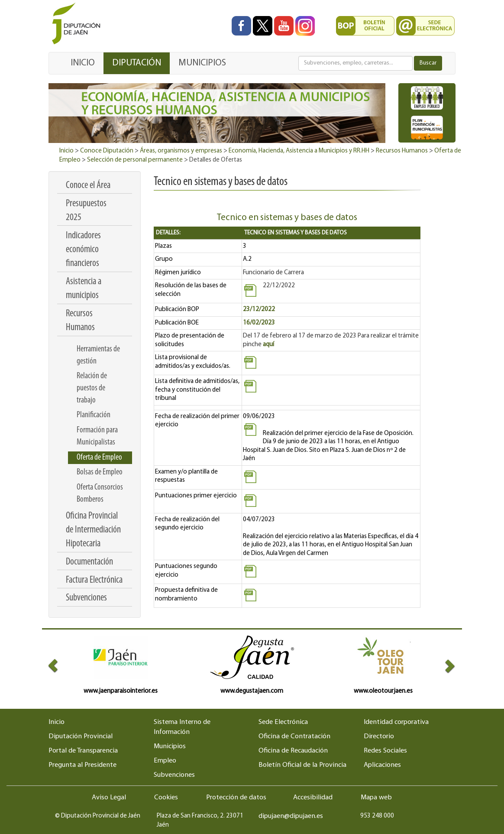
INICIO (83, 63)
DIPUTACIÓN (137, 63)
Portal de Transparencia (83, 751)
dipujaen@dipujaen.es (291, 816)
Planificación (94, 415)
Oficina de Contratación (294, 737)
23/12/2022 (259, 310)
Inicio (66, 151)
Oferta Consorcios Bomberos (100, 493)
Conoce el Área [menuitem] (88, 186)
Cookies (166, 798)
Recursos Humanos (402, 151)
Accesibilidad (313, 798)
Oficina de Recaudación (293, 751)
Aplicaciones (382, 765)
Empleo (165, 761)
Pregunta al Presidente (82, 765)
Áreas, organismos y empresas (181, 151)
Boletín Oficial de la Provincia (302, 765)
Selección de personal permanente (135, 160)
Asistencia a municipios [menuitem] (84, 289)
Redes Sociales (385, 751)
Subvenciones (174, 775)
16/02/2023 (259, 323)
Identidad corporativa (396, 722)
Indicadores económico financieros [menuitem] (83, 250)
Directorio (379, 737)
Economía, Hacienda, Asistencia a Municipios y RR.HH (299, 151)
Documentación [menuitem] (89, 562)
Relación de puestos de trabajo (92, 388)
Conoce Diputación (107, 151)
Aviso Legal (109, 798)
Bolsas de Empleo (100, 472)
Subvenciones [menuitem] (86, 598)
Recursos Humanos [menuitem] (80, 321)
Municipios (170, 746)
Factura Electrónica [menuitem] (94, 580)
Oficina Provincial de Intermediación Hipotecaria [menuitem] (93, 530)
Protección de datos (236, 798)
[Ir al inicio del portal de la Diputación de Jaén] (78, 24)
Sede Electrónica (283, 722)
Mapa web (376, 798)
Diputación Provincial (81, 737)
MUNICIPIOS (202, 63)
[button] (59, 666)
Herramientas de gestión (98, 355)
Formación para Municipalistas (97, 436)
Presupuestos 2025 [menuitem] (86, 211)
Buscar (428, 63)
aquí (268, 345)
